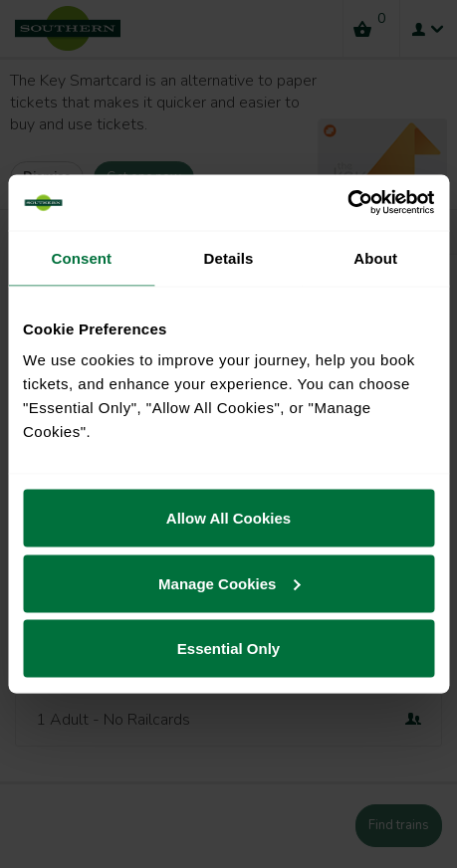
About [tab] (375, 257)
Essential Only (228, 649)
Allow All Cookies (228, 518)
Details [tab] (229, 257)
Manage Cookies (229, 583)
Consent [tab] (81, 257)
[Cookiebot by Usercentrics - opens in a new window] (347, 203)
